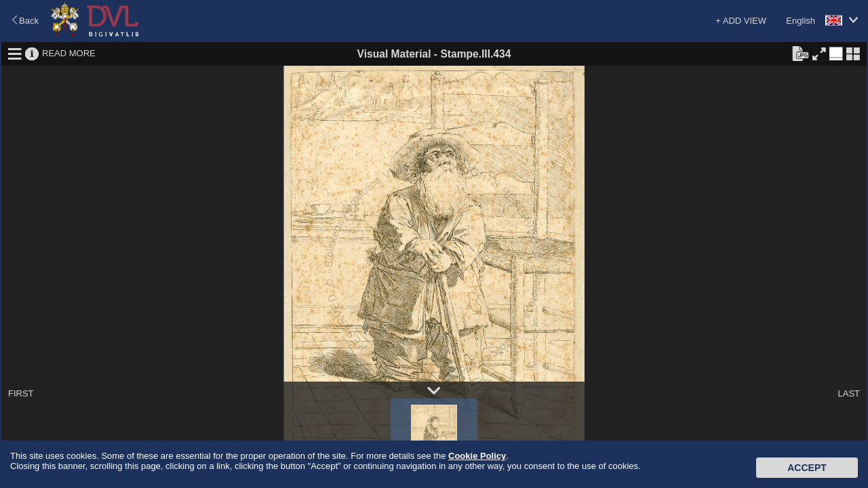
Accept (807, 468)
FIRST (21, 393)
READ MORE (69, 53)
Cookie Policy (477, 456)
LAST (849, 393)
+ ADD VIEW (741, 21)
